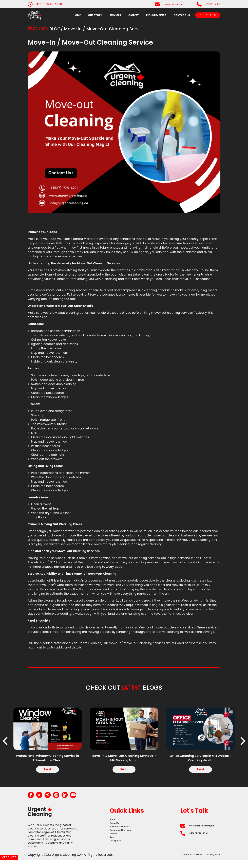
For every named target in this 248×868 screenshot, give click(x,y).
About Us (116, 830)
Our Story (95, 15)
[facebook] (32, 799)
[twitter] (42, 799)
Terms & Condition (181, 862)
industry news (156, 15)
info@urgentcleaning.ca (163, 4)
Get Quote (208, 15)
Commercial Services (123, 839)
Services (115, 15)
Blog (112, 848)
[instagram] (61, 799)
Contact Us (182, 15)
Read (48, 772)
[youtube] (81, 799)
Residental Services (122, 834)
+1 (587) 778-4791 (209, 4)
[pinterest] (51, 799)
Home (77, 15)
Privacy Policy (210, 862)
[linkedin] (71, 799)
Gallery (133, 15)
